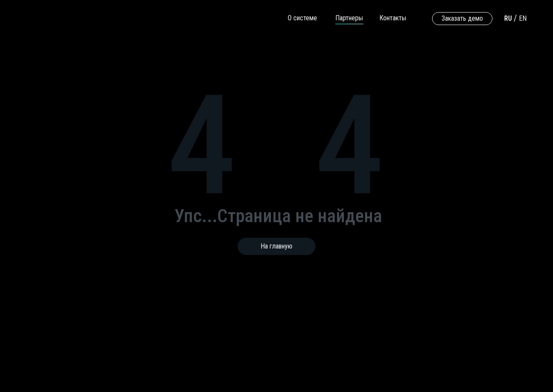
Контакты (393, 18)
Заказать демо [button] (462, 18)
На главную (276, 246)
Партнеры (349, 18)
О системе (302, 18)
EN (523, 18)
